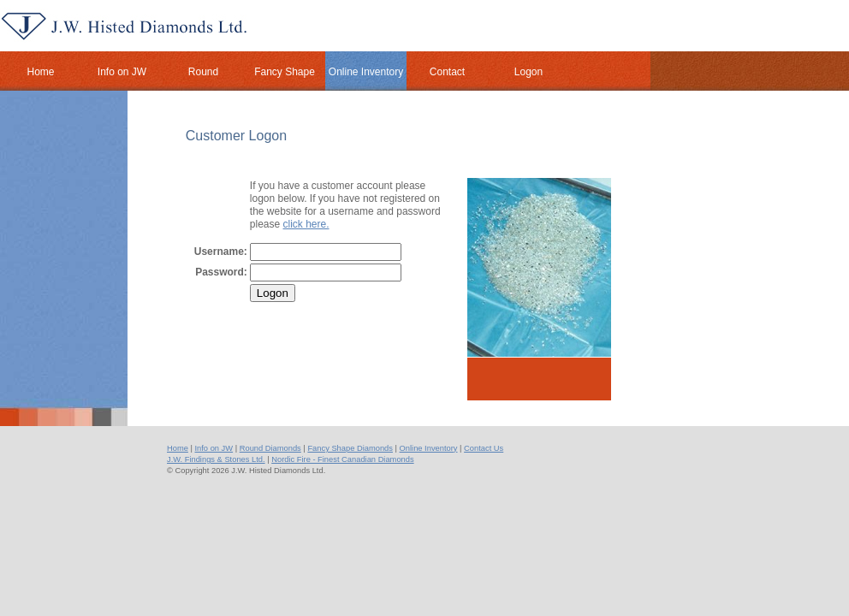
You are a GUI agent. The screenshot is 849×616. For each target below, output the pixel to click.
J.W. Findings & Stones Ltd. (216, 459)
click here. (306, 224)
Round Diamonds (270, 448)
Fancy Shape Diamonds (350, 448)
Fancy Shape (285, 72)
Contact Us (484, 448)
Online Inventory (366, 72)
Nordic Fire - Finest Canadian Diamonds (342, 459)
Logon (528, 72)
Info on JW (122, 72)
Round (203, 72)
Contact (447, 72)
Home (178, 448)
